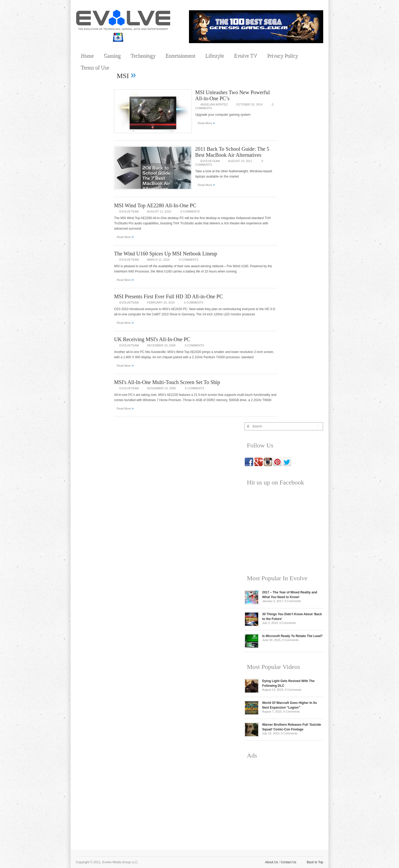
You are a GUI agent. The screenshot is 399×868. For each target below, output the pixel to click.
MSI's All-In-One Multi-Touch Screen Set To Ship (167, 382)
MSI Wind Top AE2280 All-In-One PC (155, 205)
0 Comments (190, 211)
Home (87, 55)
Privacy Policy (282, 55)
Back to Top (315, 862)
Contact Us (288, 862)
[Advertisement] (284, 800)
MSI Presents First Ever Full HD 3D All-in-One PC (168, 296)
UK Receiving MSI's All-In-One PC (152, 339)
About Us (271, 862)
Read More (206, 123)
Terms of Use (95, 67)
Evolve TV (245, 55)
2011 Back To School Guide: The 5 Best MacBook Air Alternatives (232, 152)
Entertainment (180, 55)
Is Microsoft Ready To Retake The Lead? (292, 636)
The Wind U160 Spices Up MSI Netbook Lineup (166, 254)
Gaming (112, 55)
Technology (143, 55)
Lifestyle (214, 55)
